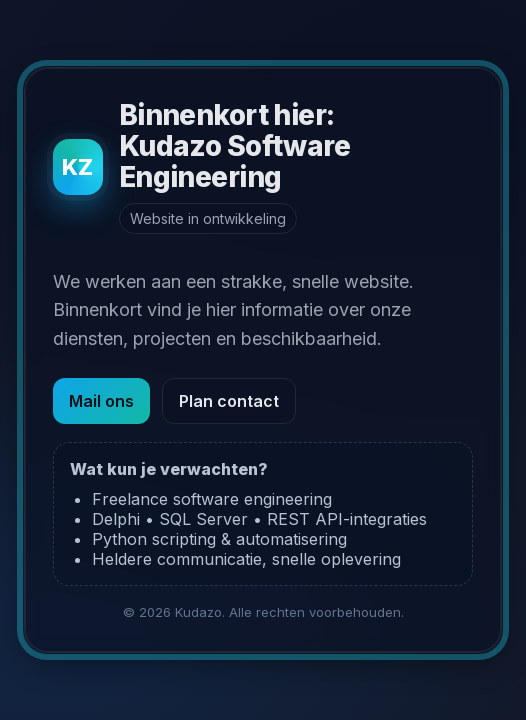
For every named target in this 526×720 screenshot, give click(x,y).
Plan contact (229, 401)
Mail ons (101, 401)
